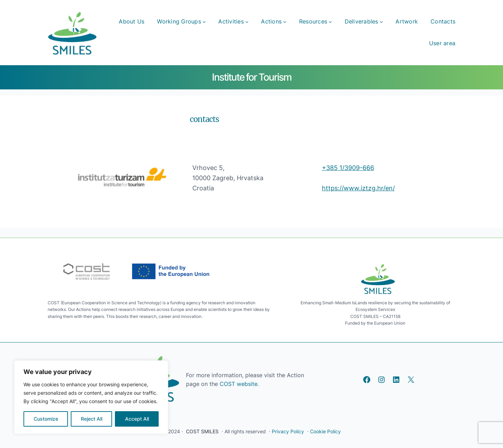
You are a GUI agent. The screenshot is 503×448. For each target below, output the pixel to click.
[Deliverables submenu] (381, 22)
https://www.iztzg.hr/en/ (358, 188)
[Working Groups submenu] (204, 22)
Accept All (137, 419)
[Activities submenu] (247, 22)
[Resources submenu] (330, 22)
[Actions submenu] (285, 22)
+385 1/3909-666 (348, 168)
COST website (238, 384)
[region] (91, 397)
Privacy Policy (288, 431)
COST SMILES (202, 431)
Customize (46, 419)
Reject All (92, 419)
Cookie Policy (325, 431)
